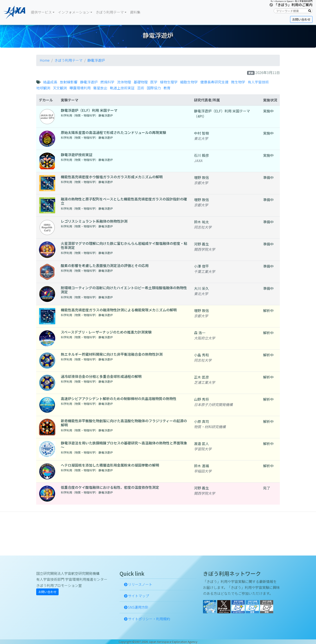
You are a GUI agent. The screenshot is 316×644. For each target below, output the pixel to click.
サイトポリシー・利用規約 (149, 619)
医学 (154, 82)
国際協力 (154, 88)
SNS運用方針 (138, 607)
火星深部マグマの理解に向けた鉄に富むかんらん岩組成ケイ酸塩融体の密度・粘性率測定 (124, 245)
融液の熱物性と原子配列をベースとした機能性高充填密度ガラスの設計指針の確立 (124, 201)
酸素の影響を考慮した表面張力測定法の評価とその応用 (105, 265)
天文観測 (60, 88)
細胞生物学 (189, 82)
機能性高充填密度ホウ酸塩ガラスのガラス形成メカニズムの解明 (112, 177)
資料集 (135, 12)
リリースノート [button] (140, 584)
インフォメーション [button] (74, 12)
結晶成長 (50, 82)
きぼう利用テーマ (68, 60)
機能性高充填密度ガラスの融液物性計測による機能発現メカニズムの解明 (119, 310)
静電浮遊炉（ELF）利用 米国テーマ (89, 110)
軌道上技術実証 (122, 88)
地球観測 (43, 88)
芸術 (141, 88)
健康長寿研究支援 (214, 82)
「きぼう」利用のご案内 (293, 5)
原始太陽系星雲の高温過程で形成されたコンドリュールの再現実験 (113, 132)
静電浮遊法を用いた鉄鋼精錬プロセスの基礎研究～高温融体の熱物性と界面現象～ (124, 445)
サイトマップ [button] (138, 596)
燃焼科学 (107, 82)
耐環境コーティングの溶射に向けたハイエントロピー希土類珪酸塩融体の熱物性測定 (124, 290)
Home (45, 60)
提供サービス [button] (41, 12)
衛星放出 (100, 88)
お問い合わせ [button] (301, 19)
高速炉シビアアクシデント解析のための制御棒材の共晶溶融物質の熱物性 (119, 399)
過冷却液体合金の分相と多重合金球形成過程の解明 (101, 376)
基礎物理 (141, 82)
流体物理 (124, 82)
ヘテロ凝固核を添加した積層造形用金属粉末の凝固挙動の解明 (110, 465)
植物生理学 (169, 82)
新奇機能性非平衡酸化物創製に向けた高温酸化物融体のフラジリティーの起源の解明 (124, 423)
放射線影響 (69, 82)
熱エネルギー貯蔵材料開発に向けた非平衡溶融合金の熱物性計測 (112, 354)
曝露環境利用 (80, 88)
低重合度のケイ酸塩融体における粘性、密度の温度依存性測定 (110, 487)
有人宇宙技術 (258, 82)
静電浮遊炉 (96, 60)
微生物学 (238, 82)
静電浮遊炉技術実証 (77, 155)
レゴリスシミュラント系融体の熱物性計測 (94, 221)
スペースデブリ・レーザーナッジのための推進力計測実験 (106, 332)
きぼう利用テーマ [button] (110, 12)
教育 (167, 88)
